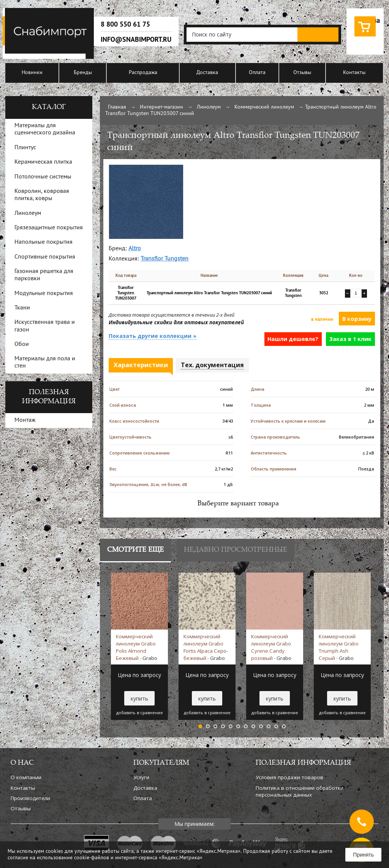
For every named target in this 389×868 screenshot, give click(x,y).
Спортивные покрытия (45, 257)
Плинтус (25, 148)
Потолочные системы (43, 177)
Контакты (354, 73)
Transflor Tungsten (164, 259)
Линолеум (209, 107)
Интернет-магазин (161, 107)
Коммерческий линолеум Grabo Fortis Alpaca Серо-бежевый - (206, 647)
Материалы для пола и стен (45, 362)
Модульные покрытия (44, 294)
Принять (363, 855)
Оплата (257, 73)
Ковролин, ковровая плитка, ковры (42, 195)
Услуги (141, 777)
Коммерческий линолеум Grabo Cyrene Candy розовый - (271, 647)
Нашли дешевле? (293, 339)
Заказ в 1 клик (350, 339)
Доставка (207, 73)
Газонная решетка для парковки (44, 275)
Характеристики (141, 365)
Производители (30, 798)
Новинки (32, 73)
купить (139, 698)
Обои (22, 344)
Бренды (83, 73)
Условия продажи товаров (289, 777)
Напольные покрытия (43, 242)
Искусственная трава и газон (45, 326)
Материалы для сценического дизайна (45, 129)
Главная (117, 107)
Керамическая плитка (43, 162)
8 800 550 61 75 (125, 24)
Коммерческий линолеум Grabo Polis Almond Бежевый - (137, 647)
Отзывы (302, 73)
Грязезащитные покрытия (49, 228)
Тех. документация (212, 365)
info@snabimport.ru (136, 39)
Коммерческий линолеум (264, 107)
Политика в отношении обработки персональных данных (300, 791)
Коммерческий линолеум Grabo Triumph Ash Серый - (339, 647)
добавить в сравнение (140, 713)
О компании (26, 777)
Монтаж (25, 420)
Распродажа (143, 73)
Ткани (22, 308)
